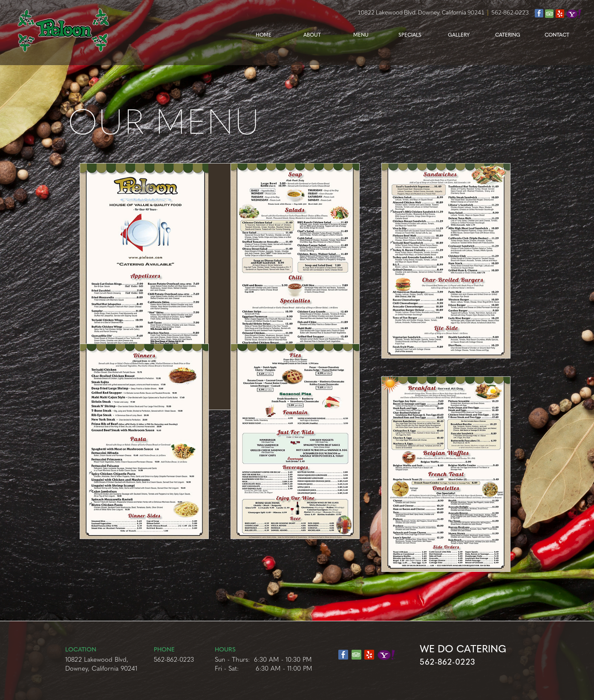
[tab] (161, 287)
